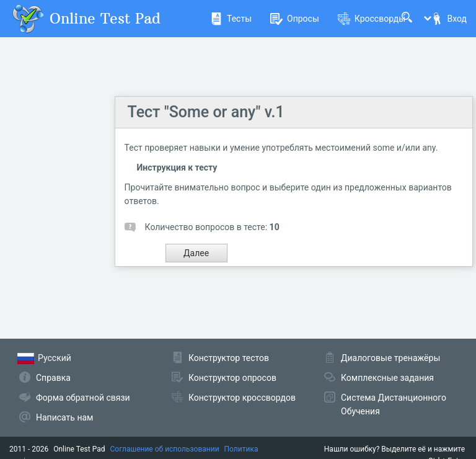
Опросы (295, 19)
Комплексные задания (387, 378)
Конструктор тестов (229, 358)
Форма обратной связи (83, 398)
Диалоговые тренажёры (390, 358)
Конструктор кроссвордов (242, 398)
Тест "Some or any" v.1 (206, 112)
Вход (449, 19)
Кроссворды (372, 19)
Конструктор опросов (232, 378)
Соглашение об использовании (165, 449)
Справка (53, 378)
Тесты (231, 19)
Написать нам (64, 417)
